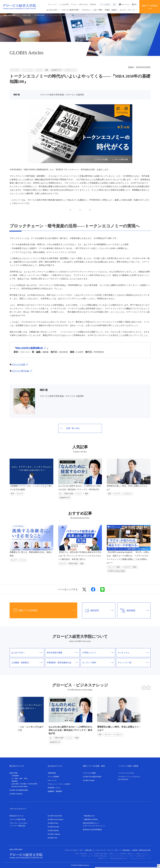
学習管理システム (54, 788)
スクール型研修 (53, 777)
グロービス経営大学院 (70, 10)
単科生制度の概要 (62, 653)
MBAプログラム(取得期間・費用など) (122, 854)
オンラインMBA (98, 663)
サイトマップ (101, 850)
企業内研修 (52, 773)
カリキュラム (133, 653)
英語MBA (15, 781)
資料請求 (93, 4)
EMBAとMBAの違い (101, 856)
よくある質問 (64, 4)
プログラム (86, 10)
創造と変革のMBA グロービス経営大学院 (17, 15)
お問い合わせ (83, 4)
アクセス (74, 4)
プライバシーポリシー (73, 850)
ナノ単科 (15, 779)
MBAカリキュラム (142, 854)
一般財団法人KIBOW (90, 819)
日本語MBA (15, 776)
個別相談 (133, 610)
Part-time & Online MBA (19, 787)
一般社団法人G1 (89, 816)
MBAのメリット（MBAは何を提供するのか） (113, 858)
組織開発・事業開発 (55, 791)
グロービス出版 (18, 364)
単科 (21, 779)
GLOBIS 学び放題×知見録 (19, 790)
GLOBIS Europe (53, 827)
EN (134, 4)
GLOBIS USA (53, 838)
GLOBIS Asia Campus (56, 819)
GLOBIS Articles (40, 15)
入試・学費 (97, 10)
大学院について (98, 653)
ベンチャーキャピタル (126, 773)
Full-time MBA (32, 784)
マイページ (124, 5)
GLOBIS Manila (53, 830)
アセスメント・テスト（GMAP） (60, 784)
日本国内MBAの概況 (101, 854)
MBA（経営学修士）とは (84, 854)
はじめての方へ (52, 10)
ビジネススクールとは (117, 856)
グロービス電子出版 (20, 371)
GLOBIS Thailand (54, 834)
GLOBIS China (53, 823)
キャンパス (52, 4)
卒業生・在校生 (111, 10)
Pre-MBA (24, 784)
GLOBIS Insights (89, 780)
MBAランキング (87, 856)
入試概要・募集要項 (27, 663)
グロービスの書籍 (89, 773)
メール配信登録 (124, 850)
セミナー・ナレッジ (127, 10)
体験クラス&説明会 (150, 6)
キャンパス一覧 (133, 663)
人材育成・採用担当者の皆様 (141, 850)
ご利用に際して (89, 850)
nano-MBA (15, 784)
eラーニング (52, 780)
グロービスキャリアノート (141, 858)
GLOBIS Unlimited (16, 794)
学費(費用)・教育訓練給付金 (62, 663)
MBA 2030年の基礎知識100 (29, 348)
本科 (25, 779)
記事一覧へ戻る (70, 428)
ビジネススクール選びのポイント (137, 856)
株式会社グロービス (17, 816)
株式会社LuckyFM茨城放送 (93, 830)
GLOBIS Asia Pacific (55, 816)
